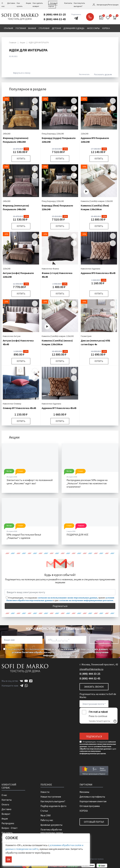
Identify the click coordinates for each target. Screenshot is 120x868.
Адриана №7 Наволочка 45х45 (59, 408)
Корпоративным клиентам (93, 801)
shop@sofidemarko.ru (91, 669)
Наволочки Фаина (50, 269)
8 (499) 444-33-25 (55, 14)
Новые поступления (51, 797)
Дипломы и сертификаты (92, 797)
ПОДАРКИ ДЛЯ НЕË (77, 535)
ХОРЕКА (84, 811)
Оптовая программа (90, 806)
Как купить (7, 833)
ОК (9, 859)
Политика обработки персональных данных (52, 831)
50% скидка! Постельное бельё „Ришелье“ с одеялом (24, 536)
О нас (4, 795)
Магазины (84, 792)
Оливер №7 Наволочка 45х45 (19, 408)
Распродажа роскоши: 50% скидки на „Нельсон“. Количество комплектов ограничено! (87, 483)
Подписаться (60, 606)
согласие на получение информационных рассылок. (86, 600)
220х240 (85, 134)
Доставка (11, 3)
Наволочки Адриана (90, 269)
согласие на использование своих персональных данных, (68, 598)
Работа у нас (47, 820)
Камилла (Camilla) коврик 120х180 (97, 201)
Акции (29, 3)
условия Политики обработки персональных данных (43, 652)
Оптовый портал (94, 822)
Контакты (68, 3)
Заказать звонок (90, 17)
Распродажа (8, 823)
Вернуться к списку (20, 73)
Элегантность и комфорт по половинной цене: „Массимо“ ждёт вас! (30, 482)
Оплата (5, 804)
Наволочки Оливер (12, 404)
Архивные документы (51, 825)
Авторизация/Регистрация (108, 5)
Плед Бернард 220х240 (53, 134)
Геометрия (86, 336)
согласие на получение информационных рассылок (76, 654)
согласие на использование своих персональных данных (74, 649)
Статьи (44, 811)
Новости (45, 792)
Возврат (6, 814)
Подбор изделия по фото (53, 806)
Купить (21, 159)
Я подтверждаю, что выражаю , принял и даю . (60, 652)
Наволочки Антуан (12, 336)
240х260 (7, 134)
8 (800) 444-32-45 (55, 19)
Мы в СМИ (45, 815)
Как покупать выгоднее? (53, 801)
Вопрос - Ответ (10, 828)
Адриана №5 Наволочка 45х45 (98, 273)
